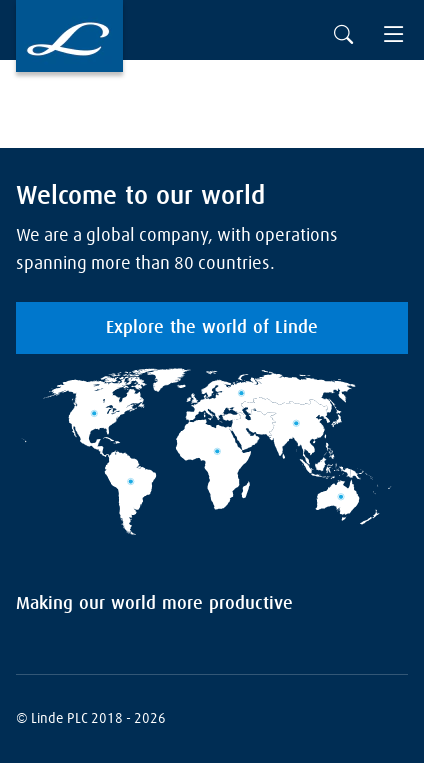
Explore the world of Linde (212, 328)
